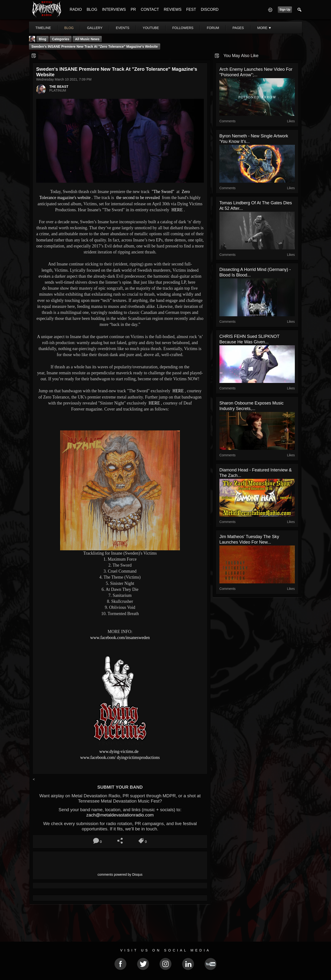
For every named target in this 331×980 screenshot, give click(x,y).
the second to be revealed (137, 198)
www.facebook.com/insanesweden (120, 638)
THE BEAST (59, 87)
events (123, 28)
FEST (191, 9)
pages (238, 28)
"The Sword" (163, 192)
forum (213, 28)
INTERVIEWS (114, 9)
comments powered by (120, 874)
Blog (43, 39)
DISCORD (210, 9)
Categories (61, 39)
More (264, 28)
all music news (87, 39)
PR (133, 9)
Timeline (43, 28)
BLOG (92, 9)
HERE (177, 210)
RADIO (76, 9)
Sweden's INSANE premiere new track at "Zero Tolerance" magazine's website (95, 47)
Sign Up (285, 10)
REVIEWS (173, 9)
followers (183, 28)
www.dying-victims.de (119, 751)
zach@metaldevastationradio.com (120, 815)
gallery (95, 28)
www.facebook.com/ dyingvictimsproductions (120, 757)
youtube (151, 28)
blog (69, 28)
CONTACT (150, 9)
